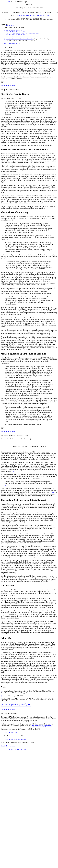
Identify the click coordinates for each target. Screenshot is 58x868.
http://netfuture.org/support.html (42, 734)
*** (2, 55)
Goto (9, 2)
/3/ (53, 500)
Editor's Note (9, 30)
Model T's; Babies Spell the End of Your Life (23, 362)
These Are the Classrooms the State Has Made (24, 158)
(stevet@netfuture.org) (40, 18)
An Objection (8, 594)
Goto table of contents (8, 93)
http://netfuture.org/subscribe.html (16, 748)
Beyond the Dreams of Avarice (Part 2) (18, 46)
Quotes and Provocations (13, 35)
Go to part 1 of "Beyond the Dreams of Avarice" (16, 712)
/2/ (6, 494)
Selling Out (6, 646)
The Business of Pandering (14, 220)
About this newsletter (12, 51)
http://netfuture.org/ (11, 741)
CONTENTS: (4, 28)
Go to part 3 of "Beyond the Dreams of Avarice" (16, 714)
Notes (4, 695)
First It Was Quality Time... (15, 102)
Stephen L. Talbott (24, 18)
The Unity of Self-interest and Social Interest (23, 508)
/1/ (14, 480)
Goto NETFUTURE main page (17, 758)
